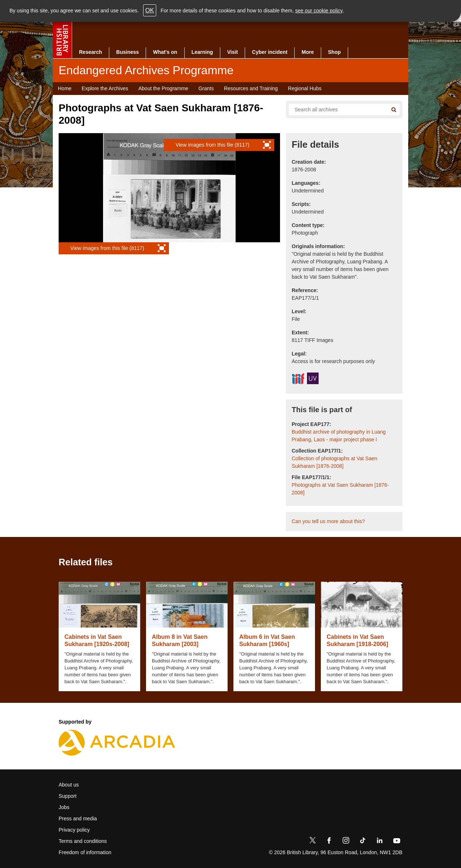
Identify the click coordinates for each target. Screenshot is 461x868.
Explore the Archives (105, 88)
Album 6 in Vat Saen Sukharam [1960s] (267, 640)
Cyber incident (270, 52)
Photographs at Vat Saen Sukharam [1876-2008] (340, 489)
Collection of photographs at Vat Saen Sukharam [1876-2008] (334, 462)
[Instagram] (346, 842)
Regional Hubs (305, 88)
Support (68, 796)
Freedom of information (85, 852)
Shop (334, 52)
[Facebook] (329, 842)
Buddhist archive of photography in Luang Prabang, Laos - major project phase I (339, 436)
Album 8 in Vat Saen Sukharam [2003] (180, 640)
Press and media (78, 819)
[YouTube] (397, 842)
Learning (202, 52)
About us (69, 785)
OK (150, 10)
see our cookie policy (319, 11)
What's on (165, 52)
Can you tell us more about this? (328, 521)
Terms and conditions (83, 841)
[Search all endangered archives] (335, 110)
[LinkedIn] (379, 842)
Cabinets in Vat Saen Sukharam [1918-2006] (357, 640)
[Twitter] (312, 842)
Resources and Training (251, 88)
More (308, 52)
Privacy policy (74, 830)
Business (127, 52)
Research (90, 52)
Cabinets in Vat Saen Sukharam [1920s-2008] (97, 640)
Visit (233, 52)
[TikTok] (363, 842)
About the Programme (163, 88)
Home (65, 88)
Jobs (64, 807)
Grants (206, 88)
